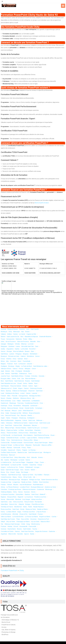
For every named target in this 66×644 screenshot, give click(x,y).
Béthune (25, 413)
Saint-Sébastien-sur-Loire (8, 383)
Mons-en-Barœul (6, 401)
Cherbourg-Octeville (36, 388)
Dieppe (3, 438)
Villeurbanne (27, 425)
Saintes (17, 349)
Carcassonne (10, 339)
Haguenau (18, 420)
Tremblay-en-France (7, 507)
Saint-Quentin (35, 329)
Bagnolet (21, 497)
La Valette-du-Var (6, 462)
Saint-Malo (15, 374)
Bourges (9, 351)
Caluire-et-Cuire (34, 423)
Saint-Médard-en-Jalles (40, 366)
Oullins (3, 423)
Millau (30, 339)
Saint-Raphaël (5, 465)
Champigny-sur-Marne (23, 522)
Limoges (37, 467)
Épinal (3, 470)
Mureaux (10, 448)
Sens (22, 470)
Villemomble (10, 499)
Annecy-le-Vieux (23, 433)
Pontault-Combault (17, 443)
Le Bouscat (22, 364)
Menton (3, 337)
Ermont (16, 526)
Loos (14, 401)
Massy (15, 477)
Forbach (3, 396)
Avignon (3, 467)
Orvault (20, 383)
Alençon (14, 411)
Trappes (25, 450)
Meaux (36, 440)
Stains (25, 507)
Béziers (8, 371)
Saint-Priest (9, 425)
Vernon (37, 356)
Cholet (15, 388)
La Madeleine (36, 401)
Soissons (22, 329)
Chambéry (37, 430)
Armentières (17, 406)
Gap (22, 332)
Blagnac (3, 364)
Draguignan (30, 462)
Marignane (4, 346)
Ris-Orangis (25, 472)
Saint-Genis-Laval (45, 423)
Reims (3, 391)
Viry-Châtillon (39, 475)
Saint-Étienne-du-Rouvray (42, 435)
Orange (40, 465)
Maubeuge (13, 403)
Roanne (28, 381)
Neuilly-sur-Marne (42, 509)
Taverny (35, 529)
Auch (16, 364)
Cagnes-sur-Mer (31, 334)
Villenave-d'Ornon (6, 369)
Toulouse (10, 364)
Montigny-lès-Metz (35, 396)
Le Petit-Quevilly (6, 435)
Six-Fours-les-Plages (19, 462)
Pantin (30, 507)
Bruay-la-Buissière (35, 413)
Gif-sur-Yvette (28, 477)
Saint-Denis (4, 502)
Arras (2, 413)
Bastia (32, 534)
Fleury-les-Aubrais (16, 386)
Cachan (54, 517)
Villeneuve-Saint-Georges (12, 524)
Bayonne (24, 415)
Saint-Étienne (9, 381)
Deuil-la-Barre (12, 529)
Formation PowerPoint (9, 571)
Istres (3, 342)
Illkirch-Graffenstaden (7, 420)
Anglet (3, 418)
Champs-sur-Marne (44, 438)
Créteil (23, 524)
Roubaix (9, 398)
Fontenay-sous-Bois (29, 512)
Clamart (10, 485)
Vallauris (3, 334)
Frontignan (19, 371)
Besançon (4, 356)
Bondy (22, 509)
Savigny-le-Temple (6, 445)
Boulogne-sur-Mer (16, 413)
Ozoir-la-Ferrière (29, 443)
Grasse (27, 332)
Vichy (10, 332)
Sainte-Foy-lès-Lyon (34, 428)
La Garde (22, 460)
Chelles (3, 440)
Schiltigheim (31, 418)
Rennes (8, 374)
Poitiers (22, 467)
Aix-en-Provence (11, 342)
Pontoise (4, 526)
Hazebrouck (5, 403)
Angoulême (10, 349)
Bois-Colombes (44, 482)
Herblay (10, 526)
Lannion (12, 354)
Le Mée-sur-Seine (19, 445)
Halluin (19, 401)
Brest (26, 359)
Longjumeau (16, 482)
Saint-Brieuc (4, 354)
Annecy (3, 433)
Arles (39, 342)
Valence (23, 356)
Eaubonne (52, 531)
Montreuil (18, 499)
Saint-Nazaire (5, 386)
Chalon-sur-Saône (12, 430)
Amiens (40, 457)
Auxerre (27, 470)
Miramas (24, 344)
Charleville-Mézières (45, 337)
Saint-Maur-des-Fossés (8, 519)
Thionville (15, 396)
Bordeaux (11, 366)
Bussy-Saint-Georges (41, 443)
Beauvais (8, 411)
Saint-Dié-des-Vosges (12, 470)
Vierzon (3, 351)
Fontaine (28, 376)
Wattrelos (16, 398)
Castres (7, 460)
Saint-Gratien (27, 529)
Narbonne (19, 339)
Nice (22, 337)
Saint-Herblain (35, 381)
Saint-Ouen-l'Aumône (27, 531)
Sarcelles (20, 534)
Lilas (10, 502)
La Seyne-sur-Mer (16, 465)
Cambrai (3, 408)
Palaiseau (4, 475)
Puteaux (3, 485)
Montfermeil (18, 507)
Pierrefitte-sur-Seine (38, 504)
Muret (20, 361)
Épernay (9, 391)
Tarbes (8, 418)
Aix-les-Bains (29, 430)
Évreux (3, 359)
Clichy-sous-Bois (18, 502)
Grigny (18, 472)
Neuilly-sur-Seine (26, 482)
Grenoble (42, 376)
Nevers (3, 398)
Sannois (17, 531)
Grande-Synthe (29, 408)
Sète (13, 371)
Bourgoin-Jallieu (6, 379)
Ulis (34, 477)
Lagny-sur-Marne (32, 438)
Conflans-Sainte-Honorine (9, 452)
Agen (36, 386)
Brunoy (3, 472)
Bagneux (3, 497)
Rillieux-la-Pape (10, 428)
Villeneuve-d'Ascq (26, 398)
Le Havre (23, 438)
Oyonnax (4, 329)
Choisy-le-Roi (23, 514)
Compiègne (39, 408)
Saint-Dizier (39, 391)
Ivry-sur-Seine (35, 522)
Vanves (20, 492)
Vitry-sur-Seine (11, 522)
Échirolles (35, 376)
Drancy (3, 512)
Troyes (3, 339)
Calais (7, 413)
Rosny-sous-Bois (6, 509)
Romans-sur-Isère (14, 356)
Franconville (32, 526)
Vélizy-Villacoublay (20, 457)
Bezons (19, 529)
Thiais (18, 519)
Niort (28, 457)
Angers (20, 388)
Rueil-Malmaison (38, 485)
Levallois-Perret (25, 487)
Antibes (10, 334)
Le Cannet (22, 334)
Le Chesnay (32, 450)
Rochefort (32, 349)
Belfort (33, 470)
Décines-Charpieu (21, 428)
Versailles (4, 450)
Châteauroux (23, 374)
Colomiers (13, 361)
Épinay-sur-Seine (31, 509)
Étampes (47, 475)
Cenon (34, 369)
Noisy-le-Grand (29, 502)
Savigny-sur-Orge (6, 482)
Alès (7, 361)
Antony (3, 487)
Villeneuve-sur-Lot (6, 388)
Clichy (15, 492)
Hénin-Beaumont (28, 411)
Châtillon (35, 482)
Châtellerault (29, 467)
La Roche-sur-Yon (12, 467)
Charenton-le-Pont (43, 519)
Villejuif (3, 522)
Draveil (13, 472)
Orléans (25, 386)
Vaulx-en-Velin (18, 425)
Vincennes (33, 519)
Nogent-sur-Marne (45, 517)
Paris (40, 433)
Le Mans (21, 430)
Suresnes (27, 492)
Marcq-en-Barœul (13, 408)
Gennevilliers (20, 494)
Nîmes (3, 361)
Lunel (2, 374)
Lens (2, 415)
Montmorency (36, 524)
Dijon (32, 351)
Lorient (23, 393)
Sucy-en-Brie (25, 519)
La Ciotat (31, 344)
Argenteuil (4, 534)
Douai (10, 406)
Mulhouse (39, 420)
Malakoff (43, 494)
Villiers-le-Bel (12, 534)
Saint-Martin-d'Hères (17, 376)
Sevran (3, 499)
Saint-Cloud (35, 494)
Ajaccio (27, 534)
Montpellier (27, 371)
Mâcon (3, 430)
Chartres (9, 359)
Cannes (15, 334)
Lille (33, 398)
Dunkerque (4, 406)
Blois (2, 381)
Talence (15, 369)
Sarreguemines (23, 396)
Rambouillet (37, 445)
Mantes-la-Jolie (22, 452)
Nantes (31, 383)
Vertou (25, 383)
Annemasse (33, 433)
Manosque (17, 332)
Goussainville (24, 526)
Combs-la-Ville (5, 443)
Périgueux (19, 354)
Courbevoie (41, 489)
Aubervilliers (4, 504)
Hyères (28, 460)
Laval (2, 393)
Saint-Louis (32, 420)
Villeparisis (28, 445)
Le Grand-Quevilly (17, 435)
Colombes (4, 489)
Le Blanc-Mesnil (11, 512)
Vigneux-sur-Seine (28, 475)
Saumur (26, 388)
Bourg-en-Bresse (13, 329)
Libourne (30, 364)
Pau (18, 415)
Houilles (3, 448)
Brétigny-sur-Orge (35, 480)
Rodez (25, 339)
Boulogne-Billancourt (37, 487)
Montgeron (25, 480)
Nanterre (27, 494)
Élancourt (12, 455)
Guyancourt (12, 450)
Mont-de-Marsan (30, 379)
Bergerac (26, 354)
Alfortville (15, 514)
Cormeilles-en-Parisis (7, 531)
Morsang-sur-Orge (14, 480)
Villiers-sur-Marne (6, 517)
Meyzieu (35, 425)
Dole (19, 379)
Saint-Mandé (33, 514)
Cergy (28, 524)
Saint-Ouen (16, 509)
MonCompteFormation (42, 203)
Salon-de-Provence (23, 342)
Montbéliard (34, 354)
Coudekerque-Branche (32, 403)
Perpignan (15, 418)
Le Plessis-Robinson (13, 487)
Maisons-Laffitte (47, 445)
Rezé (36, 383)
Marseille (33, 342)
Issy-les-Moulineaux (26, 485)
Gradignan (4, 366)
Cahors (31, 386)
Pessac (21, 369)
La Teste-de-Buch (27, 366)
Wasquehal (26, 406)
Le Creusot (44, 428)
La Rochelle (24, 349)
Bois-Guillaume (28, 435)
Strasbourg (23, 418)
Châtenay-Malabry (6, 492)
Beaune (27, 351)
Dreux (15, 359)
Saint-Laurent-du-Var (13, 337)
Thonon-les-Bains (12, 433)
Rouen (53, 435)
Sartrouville (17, 448)
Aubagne (4, 344)
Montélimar (30, 356)
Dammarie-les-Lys (17, 440)
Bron (2, 428)
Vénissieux (9, 423)
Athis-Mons (4, 480)
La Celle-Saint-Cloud (7, 457)
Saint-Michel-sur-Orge (15, 475)
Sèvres (33, 492)
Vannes (28, 393)
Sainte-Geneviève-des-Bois (50, 480)
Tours (30, 374)
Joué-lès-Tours (5, 376)
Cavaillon (25, 465)
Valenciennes (26, 401)
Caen (37, 346)
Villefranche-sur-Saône (21, 423)
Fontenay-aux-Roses (15, 489)
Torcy (8, 440)
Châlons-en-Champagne (20, 391)
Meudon (16, 485)
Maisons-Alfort (45, 522)
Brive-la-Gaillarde (18, 351)
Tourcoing (20, 403)
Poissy (24, 448)
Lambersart (34, 406)
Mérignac (28, 369)
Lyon (2, 425)
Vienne (14, 379)
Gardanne (12, 346)
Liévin (20, 411)
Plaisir (29, 448)
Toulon (42, 462)
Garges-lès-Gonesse (41, 531)
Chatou (19, 450)
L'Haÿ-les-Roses (41, 512)
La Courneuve (29, 497)
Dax (23, 379)
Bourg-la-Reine (12, 497)
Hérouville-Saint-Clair (28, 346)
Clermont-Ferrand (10, 415)
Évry (8, 472)
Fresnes (40, 514)
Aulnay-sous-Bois (37, 499)
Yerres (20, 477)
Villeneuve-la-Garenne (29, 489)
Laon (28, 329)
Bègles (18, 366)
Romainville (38, 502)
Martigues (11, 344)
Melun (51, 443)
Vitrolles (17, 344)
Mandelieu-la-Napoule (31, 337)
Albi (2, 460)
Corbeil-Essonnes (6, 477)
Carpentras (33, 465)
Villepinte (21, 504)
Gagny (19, 512)
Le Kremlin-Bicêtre (18, 517)
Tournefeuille (27, 361)
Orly (2, 524)
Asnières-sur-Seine (50, 487)
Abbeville (34, 457)
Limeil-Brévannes (6, 514)
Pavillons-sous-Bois (40, 497)
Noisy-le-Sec (13, 504)
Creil (2, 411)
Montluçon (4, 332)
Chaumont (31, 391)
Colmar (25, 420)
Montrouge (49, 489)
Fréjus (37, 462)
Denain (21, 408)
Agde (2, 371)
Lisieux (18, 346)
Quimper (20, 359)
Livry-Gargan (26, 499)
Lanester (35, 393)
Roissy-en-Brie (28, 440)
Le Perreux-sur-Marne (31, 517)
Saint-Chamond (19, 381)
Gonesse (4, 529)
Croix (41, 403)
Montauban (14, 460)
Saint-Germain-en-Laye (35, 452)
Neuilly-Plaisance (38, 507)
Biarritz (30, 415)
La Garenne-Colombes (8, 494)
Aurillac (3, 349)
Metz (9, 396)
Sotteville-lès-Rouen (13, 438)
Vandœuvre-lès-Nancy (12, 393)
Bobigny (28, 504)
